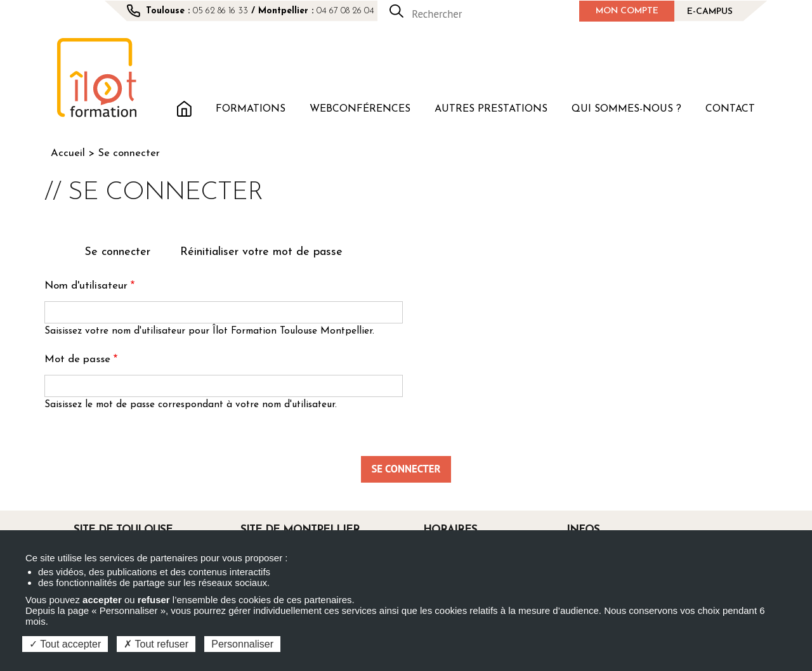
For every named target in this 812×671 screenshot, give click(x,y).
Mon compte (627, 11)
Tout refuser (156, 644)
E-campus (710, 12)
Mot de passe (77, 359)
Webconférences (360, 109)
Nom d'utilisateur (86, 286)
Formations (251, 109)
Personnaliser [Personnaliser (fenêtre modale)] (242, 644)
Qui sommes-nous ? (626, 109)
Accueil (184, 107)
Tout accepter (65, 644)
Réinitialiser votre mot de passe (261, 252)
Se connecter (123, 253)
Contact (730, 109)
